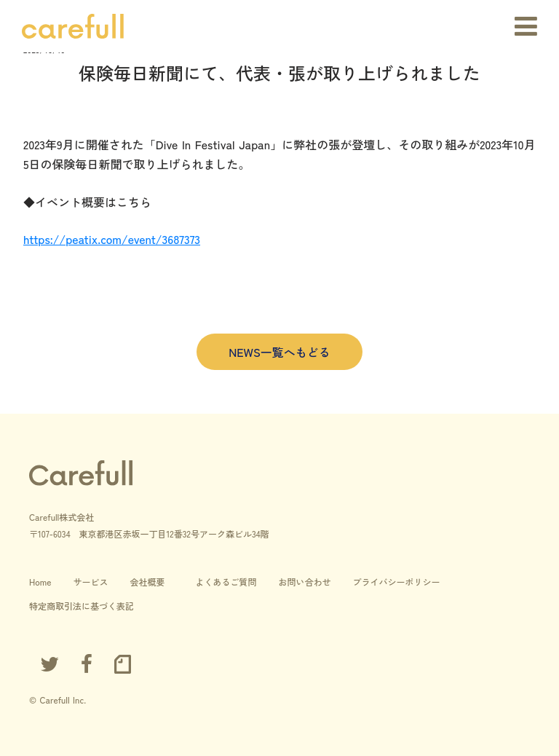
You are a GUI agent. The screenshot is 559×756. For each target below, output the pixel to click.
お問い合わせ (305, 582)
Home (40, 582)
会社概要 (147, 582)
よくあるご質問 (226, 582)
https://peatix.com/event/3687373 (112, 239)
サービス (90, 582)
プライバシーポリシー (397, 582)
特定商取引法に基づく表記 (82, 606)
